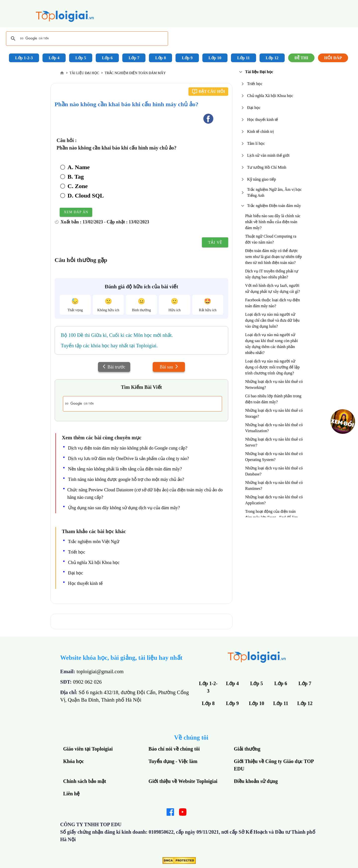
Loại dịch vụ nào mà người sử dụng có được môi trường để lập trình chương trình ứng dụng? (272, 367)
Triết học (255, 84)
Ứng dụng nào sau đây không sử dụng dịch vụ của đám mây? (124, 508)
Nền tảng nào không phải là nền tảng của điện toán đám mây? (125, 469)
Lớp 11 (244, 58)
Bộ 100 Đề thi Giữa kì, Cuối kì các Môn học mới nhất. (117, 335)
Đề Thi (301, 58)
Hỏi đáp (333, 58)
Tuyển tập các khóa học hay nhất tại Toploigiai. (109, 346)
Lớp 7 (134, 58)
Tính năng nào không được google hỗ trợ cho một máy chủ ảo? (126, 479)
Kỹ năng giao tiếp (262, 179)
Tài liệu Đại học (259, 72)
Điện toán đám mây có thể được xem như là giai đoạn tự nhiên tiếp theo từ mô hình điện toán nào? (273, 257)
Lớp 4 (54, 58)
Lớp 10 (215, 58)
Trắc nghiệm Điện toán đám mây (274, 206)
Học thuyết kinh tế (263, 120)
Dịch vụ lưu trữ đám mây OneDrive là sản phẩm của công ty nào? (129, 459)
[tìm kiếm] (86, 39)
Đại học (254, 108)
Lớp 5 (81, 58)
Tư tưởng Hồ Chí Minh (267, 167)
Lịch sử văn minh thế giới (268, 155)
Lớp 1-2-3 (24, 58)
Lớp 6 (107, 58)
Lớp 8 (160, 58)
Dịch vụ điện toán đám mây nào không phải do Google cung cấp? (128, 448)
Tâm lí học (256, 143)
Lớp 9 (187, 58)
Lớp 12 (272, 58)
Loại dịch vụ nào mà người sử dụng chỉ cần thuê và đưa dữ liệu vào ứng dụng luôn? (272, 320)
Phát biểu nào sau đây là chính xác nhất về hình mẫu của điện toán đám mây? (273, 222)
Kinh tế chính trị (260, 131)
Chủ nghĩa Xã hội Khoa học (270, 96)
